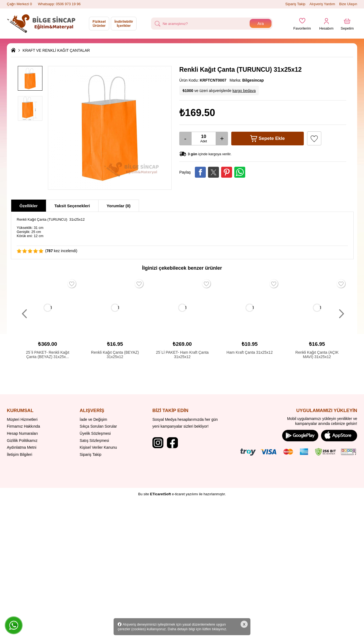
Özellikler (29, 206)
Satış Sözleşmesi (94, 441)
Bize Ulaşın (348, 4)
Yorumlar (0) (119, 206)
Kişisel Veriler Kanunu (98, 447)
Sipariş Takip (295, 4)
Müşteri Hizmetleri (22, 419)
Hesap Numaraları (22, 433)
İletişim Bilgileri (20, 454)
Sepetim (347, 27)
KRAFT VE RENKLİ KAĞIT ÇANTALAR (56, 50)
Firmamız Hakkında (23, 426)
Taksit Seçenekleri (72, 206)
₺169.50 (197, 113)
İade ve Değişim (93, 419)
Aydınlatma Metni (22, 447)
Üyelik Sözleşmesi (95, 433)
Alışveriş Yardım (322, 4)
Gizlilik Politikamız (22, 441)
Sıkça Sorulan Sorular (98, 426)
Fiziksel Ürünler (99, 24)
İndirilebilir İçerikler (124, 24)
